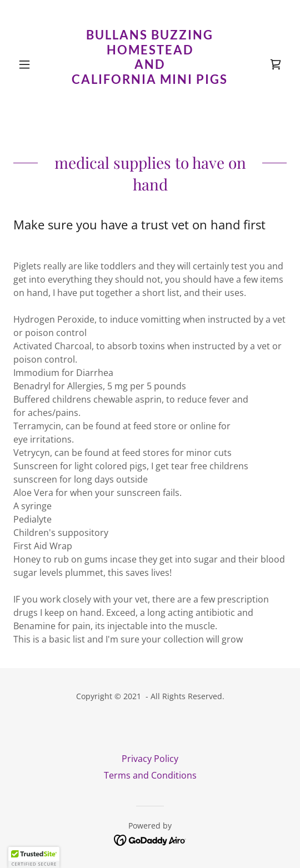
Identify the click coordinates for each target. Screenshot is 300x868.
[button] (34, 64)
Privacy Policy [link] (150, 759)
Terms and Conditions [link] (150, 775)
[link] (150, 65)
